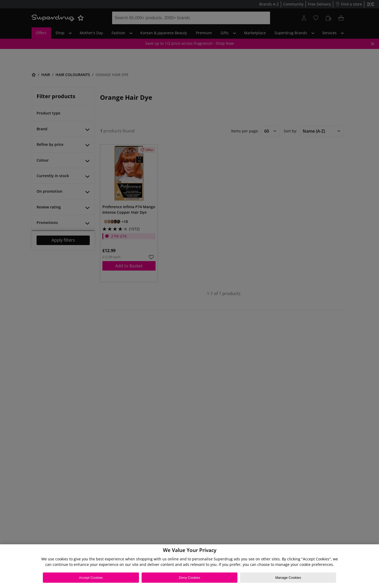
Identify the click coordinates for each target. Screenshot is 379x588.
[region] (189, 566)
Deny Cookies (190, 578)
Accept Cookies (91, 578)
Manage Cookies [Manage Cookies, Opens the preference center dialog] (288, 578)
